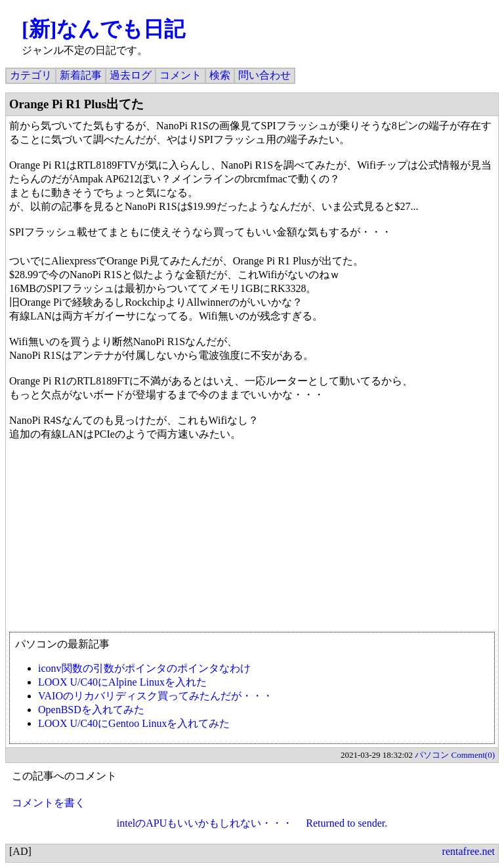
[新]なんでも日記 (103, 29)
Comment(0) (473, 755)
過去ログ (131, 75)
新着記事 (81, 75)
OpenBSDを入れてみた (91, 710)
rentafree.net (469, 851)
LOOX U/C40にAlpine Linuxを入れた (122, 682)
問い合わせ (264, 75)
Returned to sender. (346, 823)
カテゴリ (31, 75)
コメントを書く (49, 803)
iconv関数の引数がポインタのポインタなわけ (144, 668)
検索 (220, 75)
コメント (180, 75)
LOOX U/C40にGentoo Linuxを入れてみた (134, 723)
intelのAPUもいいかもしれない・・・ (205, 823)
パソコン (432, 755)
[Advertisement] (252, 537)
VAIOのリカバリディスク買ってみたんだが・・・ (156, 696)
